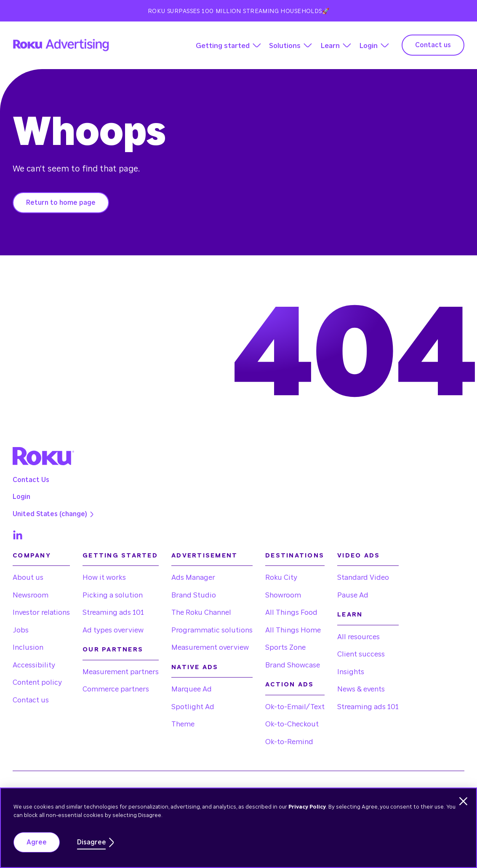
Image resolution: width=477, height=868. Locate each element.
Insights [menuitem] (351, 672)
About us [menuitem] (28, 577)
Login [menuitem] (21, 497)
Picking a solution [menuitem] (113, 595)
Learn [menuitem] (350, 615)
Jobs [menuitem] (21, 630)
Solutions (285, 46)
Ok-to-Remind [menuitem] (289, 742)
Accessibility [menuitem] (34, 665)
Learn (330, 46)
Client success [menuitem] (361, 654)
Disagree (92, 842)
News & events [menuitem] (361, 689)
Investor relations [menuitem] (41, 612)
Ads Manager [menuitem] (193, 577)
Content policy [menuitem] (37, 682)
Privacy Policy (307, 807)
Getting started (223, 46)
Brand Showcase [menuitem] (293, 665)
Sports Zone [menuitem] (285, 647)
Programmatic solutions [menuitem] (212, 630)
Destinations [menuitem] (295, 556)
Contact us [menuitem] (31, 700)
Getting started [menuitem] (120, 556)
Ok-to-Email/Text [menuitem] (295, 707)
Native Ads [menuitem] (195, 667)
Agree (37, 842)
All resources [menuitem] (358, 637)
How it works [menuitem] (104, 577)
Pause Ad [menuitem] (353, 595)
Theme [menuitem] (183, 724)
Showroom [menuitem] (283, 595)
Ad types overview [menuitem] (113, 630)
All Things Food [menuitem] (291, 612)
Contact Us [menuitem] (31, 480)
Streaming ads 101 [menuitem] (113, 612)
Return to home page (61, 203)
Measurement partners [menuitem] (121, 672)
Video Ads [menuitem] (358, 556)
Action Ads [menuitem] (290, 684)
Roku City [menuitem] (281, 577)
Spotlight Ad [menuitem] (193, 707)
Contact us (433, 45)
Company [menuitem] (32, 556)
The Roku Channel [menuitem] (201, 612)
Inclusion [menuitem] (28, 647)
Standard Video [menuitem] (363, 577)
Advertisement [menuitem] (204, 556)
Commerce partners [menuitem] (116, 689)
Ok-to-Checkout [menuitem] (292, 724)
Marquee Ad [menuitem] (192, 689)
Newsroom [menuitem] (31, 595)
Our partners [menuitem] (113, 650)
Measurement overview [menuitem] (210, 647)
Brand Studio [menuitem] (194, 595)
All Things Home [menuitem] (293, 630)
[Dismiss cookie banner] (463, 801)
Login (368, 46)
